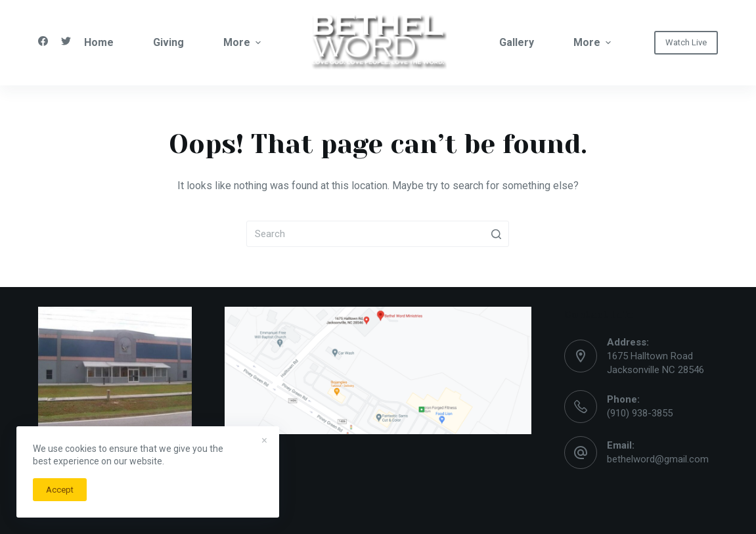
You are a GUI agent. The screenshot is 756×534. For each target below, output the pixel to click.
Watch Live (686, 42)
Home (99, 42)
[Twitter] (66, 41)
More (242, 43)
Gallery (517, 42)
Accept (60, 490)
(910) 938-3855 (640, 413)
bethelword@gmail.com (658, 459)
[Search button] (496, 234)
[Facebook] (43, 41)
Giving (168, 42)
